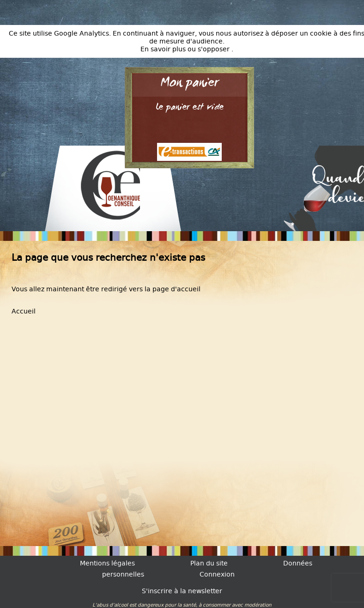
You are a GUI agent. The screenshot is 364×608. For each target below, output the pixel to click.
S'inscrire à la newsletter (182, 591)
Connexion (217, 574)
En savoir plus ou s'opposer (186, 49)
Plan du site (209, 563)
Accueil (24, 311)
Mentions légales (107, 563)
